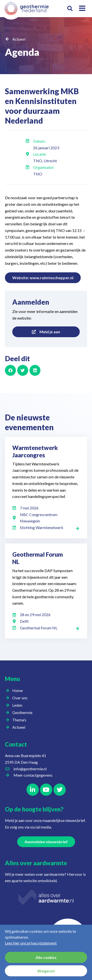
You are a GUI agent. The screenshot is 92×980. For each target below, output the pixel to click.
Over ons (21, 698)
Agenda (22, 52)
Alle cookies (46, 957)
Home (18, 690)
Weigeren (46, 971)
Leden (19, 705)
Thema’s (20, 720)
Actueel (19, 39)
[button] (70, 9)
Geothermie (24, 713)
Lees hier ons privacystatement (31, 943)
